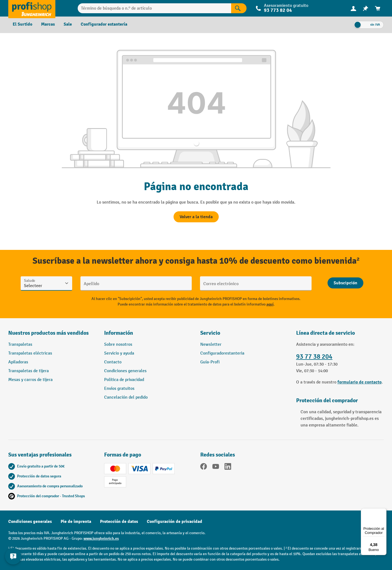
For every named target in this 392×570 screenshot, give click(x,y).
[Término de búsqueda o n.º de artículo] (154, 8)
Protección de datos (119, 522)
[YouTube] (216, 468)
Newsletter (211, 345)
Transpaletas (20, 345)
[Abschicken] (345, 283)
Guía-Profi (210, 362)
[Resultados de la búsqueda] (239, 8)
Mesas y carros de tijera (30, 380)
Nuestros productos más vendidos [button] (48, 333)
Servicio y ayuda (119, 353)
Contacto (113, 362)
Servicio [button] (210, 333)
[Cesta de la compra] (378, 8)
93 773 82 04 (278, 10)
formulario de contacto (359, 382)
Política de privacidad (124, 380)
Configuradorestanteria (222, 353)
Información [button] (119, 333)
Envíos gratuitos (119, 389)
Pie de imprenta (76, 522)
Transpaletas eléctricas (30, 353)
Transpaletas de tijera (29, 371)
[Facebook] (204, 468)
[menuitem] (353, 8)
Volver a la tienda (196, 217)
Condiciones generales (125, 371)
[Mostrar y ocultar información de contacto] (14, 556)
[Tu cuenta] (353, 8)
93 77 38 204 (314, 357)
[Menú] (383, 512)
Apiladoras (18, 362)
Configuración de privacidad (175, 522)
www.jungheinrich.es (101, 538)
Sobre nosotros (118, 345)
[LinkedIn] (228, 468)
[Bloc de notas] (366, 8)
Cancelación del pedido (126, 397)
